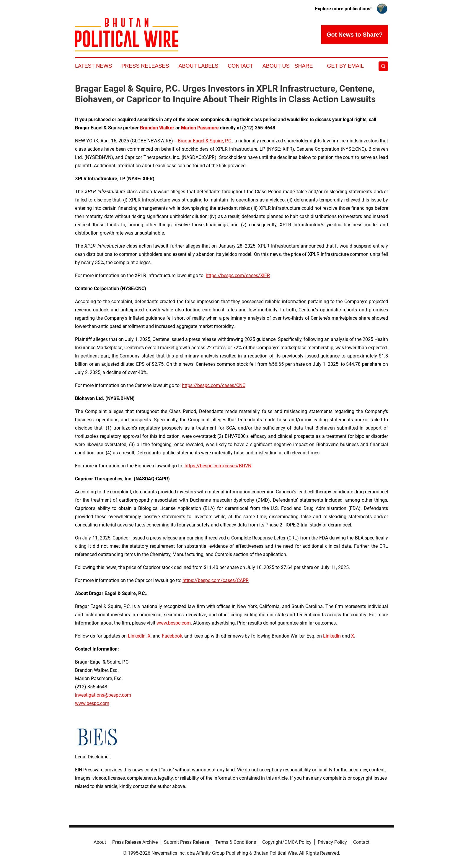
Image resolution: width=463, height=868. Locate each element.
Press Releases (145, 66)
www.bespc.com (92, 703)
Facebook (172, 636)
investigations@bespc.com (103, 695)
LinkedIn (137, 636)
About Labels (198, 66)
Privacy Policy (332, 842)
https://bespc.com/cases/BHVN (218, 466)
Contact (240, 66)
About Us (276, 66)
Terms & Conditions (236, 842)
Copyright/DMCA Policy (287, 842)
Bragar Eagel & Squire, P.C (204, 141)
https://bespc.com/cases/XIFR (238, 275)
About (100, 842)
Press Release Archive (135, 842)
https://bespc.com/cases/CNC (214, 385)
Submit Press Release (186, 842)
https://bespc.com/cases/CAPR (216, 580)
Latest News (93, 66)
